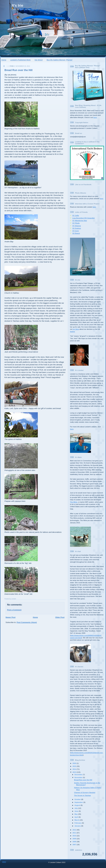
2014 (75, 769)
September (79, 802)
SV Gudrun (77, 228)
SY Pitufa (76, 223)
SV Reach (76, 233)
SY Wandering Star (80, 221)
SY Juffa (76, 215)
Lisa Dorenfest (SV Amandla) (84, 218)
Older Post (60, 617)
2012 (75, 830)
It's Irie (18, 5)
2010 (75, 836)
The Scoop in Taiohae (82, 795)
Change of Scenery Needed (85, 792)
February (78, 823)
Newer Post (11, 617)
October (78, 799)
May (76, 814)
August (78, 805)
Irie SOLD (39, 60)
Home (4, 60)
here (95, 117)
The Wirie (74, 502)
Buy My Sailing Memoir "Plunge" (60, 60)
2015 (75, 766)
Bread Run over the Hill (18, 70)
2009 (75, 839)
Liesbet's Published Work (20, 60)
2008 (75, 842)
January (78, 826)
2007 (75, 844)
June (77, 811)
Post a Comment (14, 610)
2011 (75, 833)
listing (72, 331)
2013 (75, 772)
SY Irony (76, 231)
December (79, 774)
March (77, 820)
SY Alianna (77, 226)
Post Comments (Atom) (27, 622)
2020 (75, 763)
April (77, 817)
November (79, 777)
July (76, 808)
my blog (76, 329)
